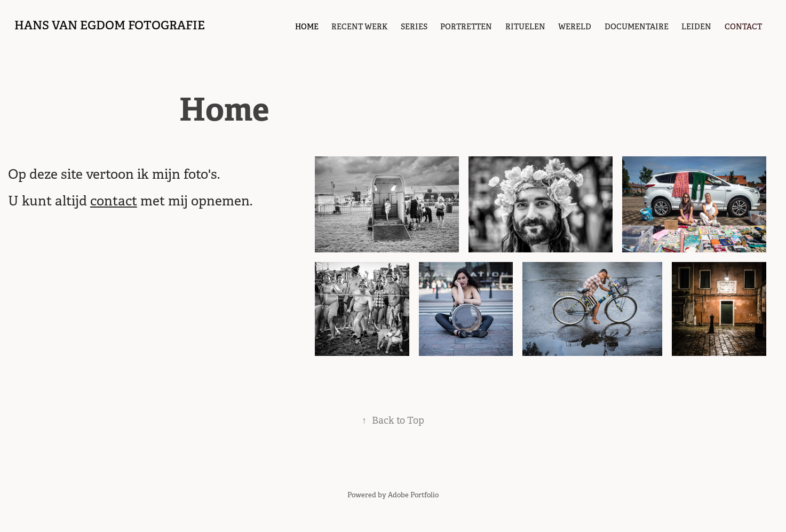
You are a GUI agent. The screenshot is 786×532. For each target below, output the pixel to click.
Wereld (575, 27)
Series (414, 27)
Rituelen (525, 27)
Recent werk (359, 27)
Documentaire (637, 27)
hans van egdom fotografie (110, 25)
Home (307, 27)
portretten (466, 27)
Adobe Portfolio (413, 495)
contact (743, 27)
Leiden (696, 27)
